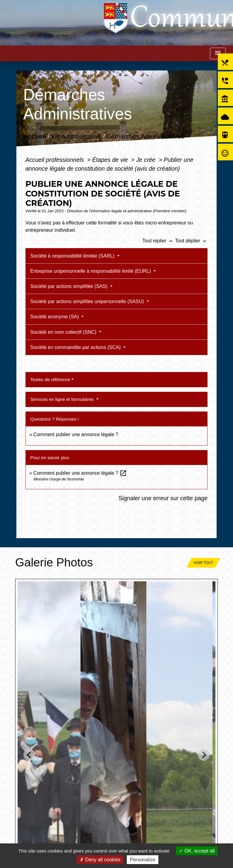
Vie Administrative (76, 137)
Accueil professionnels (56, 160)
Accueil (34, 137)
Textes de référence (50, 379)
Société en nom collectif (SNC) (64, 332)
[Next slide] (204, 755)
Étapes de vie (111, 160)
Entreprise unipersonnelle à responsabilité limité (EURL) (91, 271)
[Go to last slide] (29, 755)
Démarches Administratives (145, 137)
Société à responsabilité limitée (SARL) (73, 256)
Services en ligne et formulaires (63, 399)
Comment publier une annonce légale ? (76, 434)
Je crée (147, 160)
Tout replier (159, 241)
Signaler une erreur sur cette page (163, 498)
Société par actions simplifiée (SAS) (70, 286)
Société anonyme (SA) (55, 317)
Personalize (143, 860)
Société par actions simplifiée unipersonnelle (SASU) (88, 301)
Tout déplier (191, 241)
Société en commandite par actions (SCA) (76, 347)
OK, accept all (197, 851)
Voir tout (203, 563)
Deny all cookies (100, 860)
